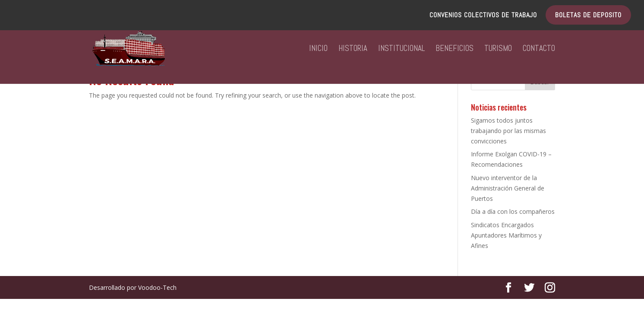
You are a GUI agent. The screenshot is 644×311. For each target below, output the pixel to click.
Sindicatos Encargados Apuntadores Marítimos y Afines (506, 235)
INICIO (318, 49)
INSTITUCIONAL (401, 49)
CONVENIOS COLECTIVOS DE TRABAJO (483, 16)
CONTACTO (539, 49)
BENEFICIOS (455, 49)
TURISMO (498, 49)
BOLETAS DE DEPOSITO (588, 16)
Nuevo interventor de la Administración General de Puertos (508, 188)
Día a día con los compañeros (513, 211)
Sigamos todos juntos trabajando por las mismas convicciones (508, 131)
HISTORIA (353, 49)
